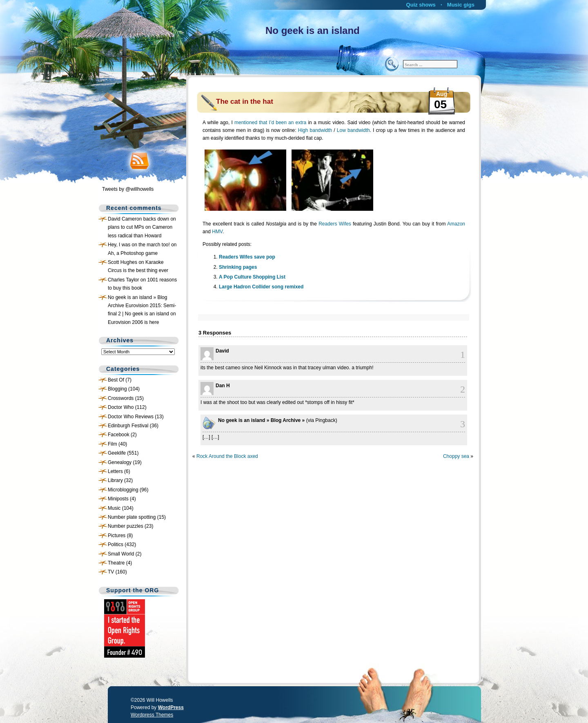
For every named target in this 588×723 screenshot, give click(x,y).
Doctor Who (121, 407)
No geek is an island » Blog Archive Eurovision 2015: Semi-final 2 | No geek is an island (142, 306)
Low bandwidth (353, 130)
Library (115, 480)
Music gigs (461, 5)
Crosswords (121, 398)
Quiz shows (421, 5)
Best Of (116, 380)
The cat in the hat (245, 102)
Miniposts (118, 499)
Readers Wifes (335, 224)
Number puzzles (126, 526)
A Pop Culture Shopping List (252, 277)
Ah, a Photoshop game (133, 253)
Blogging (117, 389)
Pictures (117, 536)
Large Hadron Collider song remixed (261, 287)
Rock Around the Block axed (227, 456)
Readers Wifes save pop (247, 257)
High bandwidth (315, 130)
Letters (115, 471)
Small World (121, 554)
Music (114, 508)
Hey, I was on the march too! (139, 245)
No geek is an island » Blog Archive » (261, 420)
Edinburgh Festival (128, 426)
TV (111, 572)
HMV (217, 232)
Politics (116, 544)
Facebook (119, 435)
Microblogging (123, 490)
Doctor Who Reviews (131, 417)
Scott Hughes (122, 262)
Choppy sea (456, 456)
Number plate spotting (132, 517)
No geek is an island (313, 30)
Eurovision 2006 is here (133, 322)
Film (112, 444)
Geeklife (117, 453)
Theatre (116, 563)
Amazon (456, 224)
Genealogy (120, 462)
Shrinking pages (238, 267)
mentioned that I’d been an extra (270, 123)
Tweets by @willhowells (128, 189)
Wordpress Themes (152, 715)
